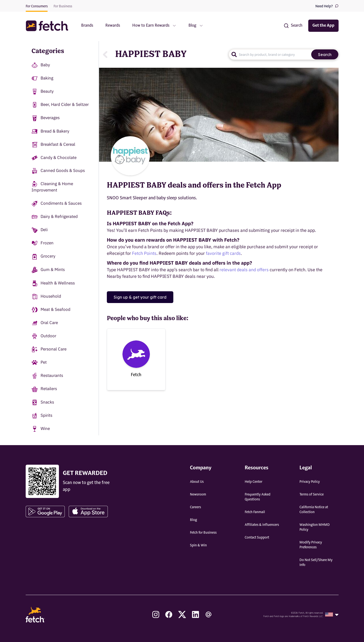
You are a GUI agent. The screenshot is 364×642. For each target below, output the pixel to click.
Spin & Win (198, 545)
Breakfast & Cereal (53, 145)
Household (46, 297)
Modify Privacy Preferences (311, 545)
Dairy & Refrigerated (55, 217)
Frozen (43, 243)
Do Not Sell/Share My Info (316, 563)
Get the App (323, 26)
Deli (40, 230)
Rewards (113, 26)
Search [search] (325, 55)
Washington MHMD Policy (315, 527)
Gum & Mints (48, 270)
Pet (39, 363)
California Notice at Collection (314, 510)
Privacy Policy (310, 482)
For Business (63, 6)
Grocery (43, 256)
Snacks (43, 402)
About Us (197, 482)
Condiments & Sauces (57, 204)
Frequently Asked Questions (258, 497)
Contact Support (257, 538)
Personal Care (49, 349)
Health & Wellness (53, 283)
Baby (41, 65)
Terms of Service (312, 495)
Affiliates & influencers (262, 525)
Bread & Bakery (50, 131)
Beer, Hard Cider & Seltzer (60, 105)
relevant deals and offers (244, 270)
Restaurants (47, 376)
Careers (195, 507)
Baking (42, 78)
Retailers (44, 389)
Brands (87, 26)
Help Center (254, 482)
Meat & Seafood (51, 310)
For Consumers (37, 6)
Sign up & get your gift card (140, 297)
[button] (49, 26)
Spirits (42, 416)
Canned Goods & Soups (58, 171)
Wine (41, 429)
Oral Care (45, 323)
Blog (193, 520)
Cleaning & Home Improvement (52, 187)
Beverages (46, 118)
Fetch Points (144, 253)
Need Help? (327, 6)
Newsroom (198, 495)
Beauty (43, 92)
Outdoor (44, 336)
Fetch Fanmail (255, 512)
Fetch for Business (203, 533)
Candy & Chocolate (54, 158)
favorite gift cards (223, 253)
